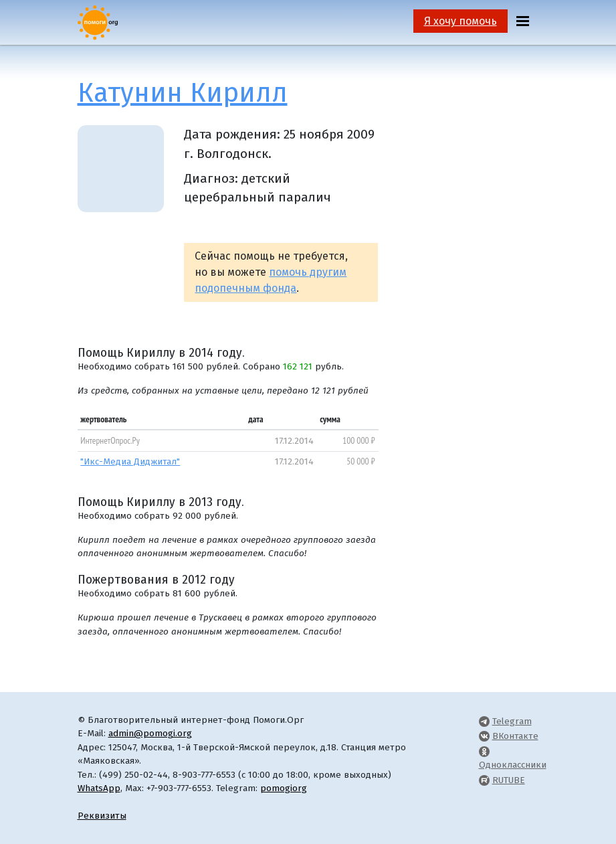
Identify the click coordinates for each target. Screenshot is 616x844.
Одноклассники (513, 765)
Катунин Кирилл (183, 93)
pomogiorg (284, 788)
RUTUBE (509, 780)
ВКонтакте (515, 736)
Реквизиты (102, 816)
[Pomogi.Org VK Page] (484, 736)
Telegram (512, 721)
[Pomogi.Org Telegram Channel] (484, 721)
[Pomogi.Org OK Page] (484, 751)
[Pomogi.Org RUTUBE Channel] (484, 780)
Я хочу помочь (460, 21)
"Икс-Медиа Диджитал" (130, 461)
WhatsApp (99, 788)
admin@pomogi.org (150, 733)
